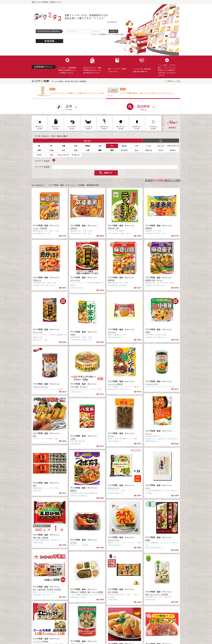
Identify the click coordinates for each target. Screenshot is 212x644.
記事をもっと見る (174, 81)
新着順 (149, 180)
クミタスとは (112, 22)
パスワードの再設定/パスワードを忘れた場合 (108, 34)
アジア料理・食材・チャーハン (46, 226)
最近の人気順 (172, 180)
